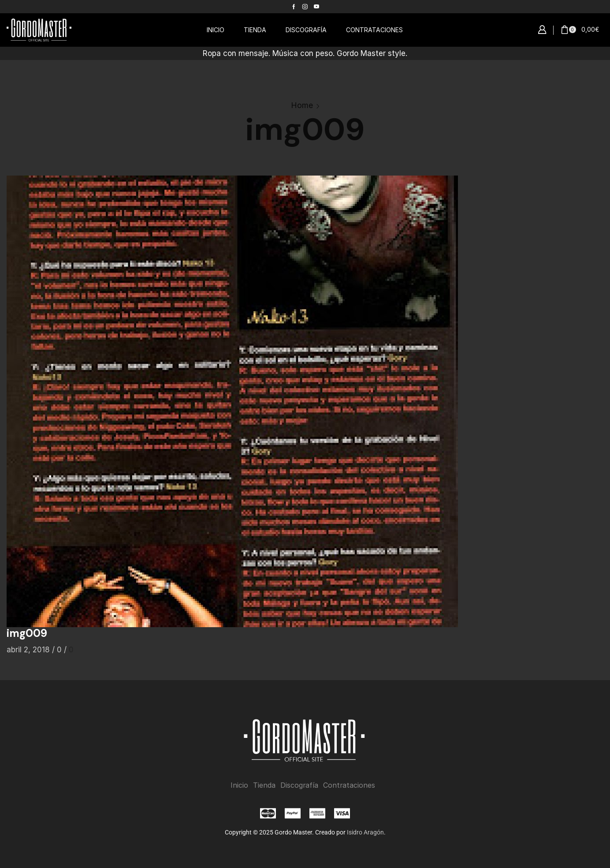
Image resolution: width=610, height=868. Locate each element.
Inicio (239, 785)
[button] (542, 30)
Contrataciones (349, 785)
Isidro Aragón (365, 832)
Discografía (299, 785)
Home (302, 105)
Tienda (264, 785)
